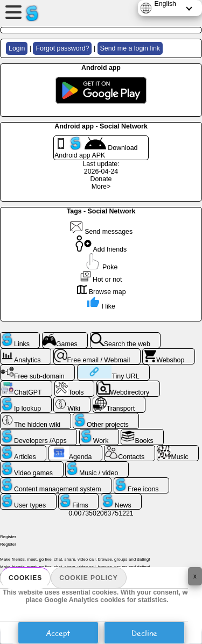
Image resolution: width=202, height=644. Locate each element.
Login (17, 48)
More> (101, 187)
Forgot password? (62, 48)
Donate (101, 179)
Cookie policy (88, 578)
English (165, 4)
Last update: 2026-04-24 (101, 168)
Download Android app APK (96, 148)
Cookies (25, 578)
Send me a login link (130, 48)
